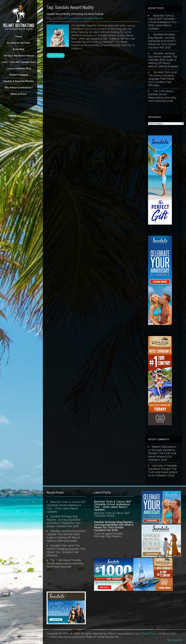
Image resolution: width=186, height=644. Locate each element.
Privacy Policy (149, 634)
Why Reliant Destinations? (19, 88)
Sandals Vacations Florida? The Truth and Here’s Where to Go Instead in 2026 (162, 455)
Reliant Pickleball (19, 75)
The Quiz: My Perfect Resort (19, 56)
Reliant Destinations (164, 447)
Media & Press (19, 94)
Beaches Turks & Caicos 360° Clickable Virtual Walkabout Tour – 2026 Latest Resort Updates (163, 22)
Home (19, 36)
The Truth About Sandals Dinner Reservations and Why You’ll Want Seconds (162, 96)
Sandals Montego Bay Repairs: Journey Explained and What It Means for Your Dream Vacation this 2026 (162, 41)
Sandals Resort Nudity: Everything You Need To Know (75, 14)
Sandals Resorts (93, 18)
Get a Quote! (175, 640)
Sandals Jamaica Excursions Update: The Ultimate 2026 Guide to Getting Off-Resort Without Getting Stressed (163, 60)
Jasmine (157, 466)
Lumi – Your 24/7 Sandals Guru (19, 62)
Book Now (19, 49)
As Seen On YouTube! (19, 43)
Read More (56, 55)
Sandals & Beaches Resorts (19, 81)
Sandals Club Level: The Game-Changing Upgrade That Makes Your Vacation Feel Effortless (163, 79)
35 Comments (73, 18)
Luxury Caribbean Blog (19, 68)
